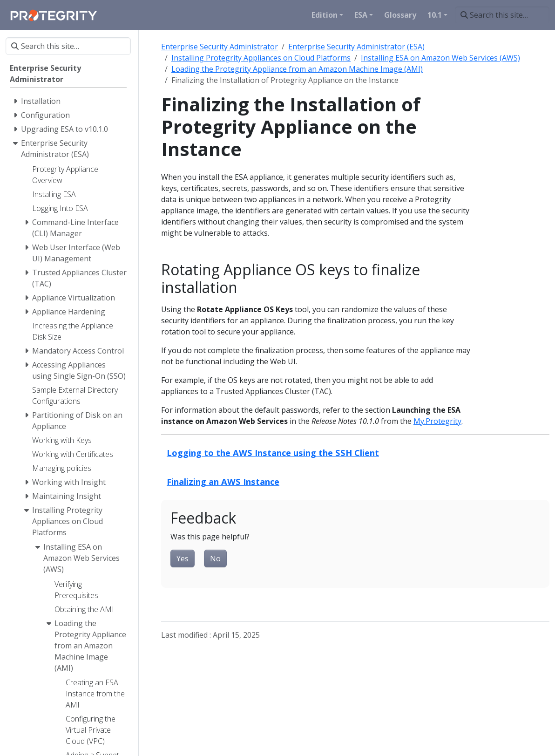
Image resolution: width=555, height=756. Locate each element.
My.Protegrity (437, 421)
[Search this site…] (502, 15)
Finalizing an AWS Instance (223, 481)
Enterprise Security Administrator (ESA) (356, 47)
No (215, 558)
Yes (183, 558)
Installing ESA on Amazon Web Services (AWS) (440, 58)
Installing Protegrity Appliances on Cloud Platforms (261, 58)
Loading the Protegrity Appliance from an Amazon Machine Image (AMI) (297, 69)
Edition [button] (325, 15)
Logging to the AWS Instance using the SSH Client (273, 453)
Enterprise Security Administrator (220, 47)
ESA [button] (361, 15)
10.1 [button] (435, 15)
